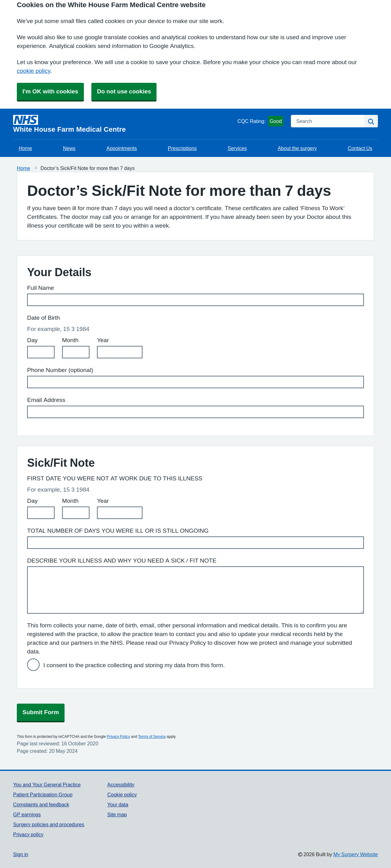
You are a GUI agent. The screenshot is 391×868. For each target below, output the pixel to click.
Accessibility (121, 785)
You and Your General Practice (47, 785)
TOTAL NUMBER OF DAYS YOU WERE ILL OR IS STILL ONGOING (118, 531)
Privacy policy (28, 834)
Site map (117, 814)
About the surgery (297, 148)
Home (25, 148)
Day (32, 340)
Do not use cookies (124, 91)
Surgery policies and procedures (49, 824)
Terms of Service (152, 737)
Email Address (46, 400)
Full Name (41, 288)
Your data (118, 804)
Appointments (122, 148)
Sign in (21, 854)
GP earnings (27, 814)
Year (103, 340)
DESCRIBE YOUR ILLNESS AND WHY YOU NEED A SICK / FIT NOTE (122, 561)
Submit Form (41, 712)
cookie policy (34, 71)
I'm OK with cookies (50, 91)
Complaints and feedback (41, 804)
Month (70, 340)
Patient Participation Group (43, 795)
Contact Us (360, 148)
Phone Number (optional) (60, 370)
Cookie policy (122, 795)
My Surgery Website (356, 854)
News (69, 148)
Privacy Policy (118, 737)
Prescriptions (182, 148)
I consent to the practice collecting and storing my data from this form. (134, 665)
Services (237, 148)
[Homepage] (124, 124)
